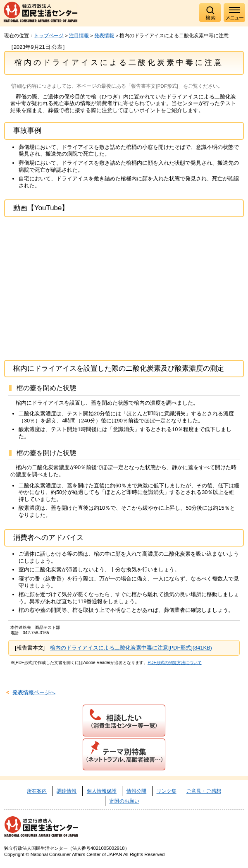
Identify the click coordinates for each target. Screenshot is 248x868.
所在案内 (37, 791)
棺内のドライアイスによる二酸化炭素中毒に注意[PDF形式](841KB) (131, 648)
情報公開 (136, 791)
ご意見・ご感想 (204, 791)
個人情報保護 (102, 791)
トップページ (49, 36)
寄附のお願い (124, 801)
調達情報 (67, 791)
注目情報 (79, 36)
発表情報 (104, 36)
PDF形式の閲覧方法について (174, 663)
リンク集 (167, 791)
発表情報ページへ (34, 692)
